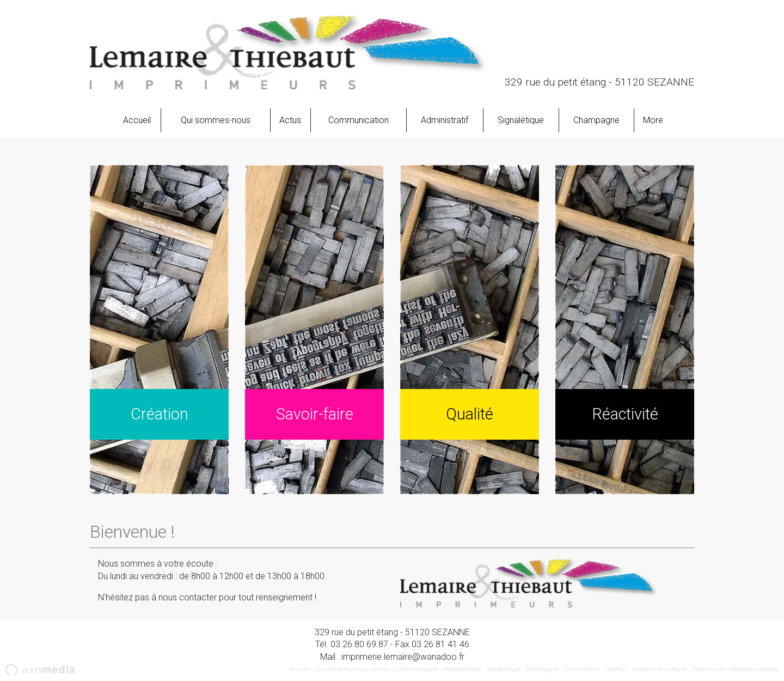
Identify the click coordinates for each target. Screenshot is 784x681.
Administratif (445, 120)
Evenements (582, 669)
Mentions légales (755, 669)
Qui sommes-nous (216, 120)
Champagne (596, 120)
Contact (616, 669)
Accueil (137, 120)
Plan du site (709, 669)
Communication (359, 120)
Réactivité (625, 414)
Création (160, 414)
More (653, 120)
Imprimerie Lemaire (660, 669)
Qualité (470, 414)
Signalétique (521, 120)
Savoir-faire (315, 414)
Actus (290, 120)
